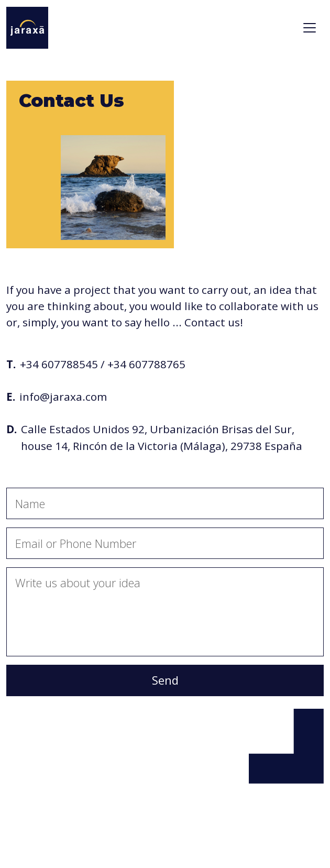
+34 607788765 (146, 364)
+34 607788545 (59, 364)
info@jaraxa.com (63, 397)
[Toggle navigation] (310, 28)
